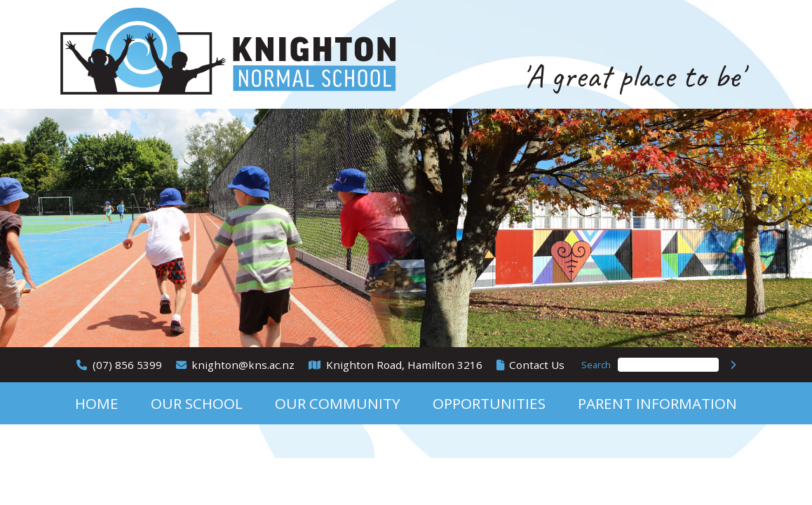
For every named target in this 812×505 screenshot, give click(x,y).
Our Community (338, 403)
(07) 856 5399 (127, 365)
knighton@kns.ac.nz (243, 365)
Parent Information (657, 403)
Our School (197, 403)
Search (596, 365)
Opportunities (489, 403)
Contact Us (537, 365)
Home (97, 403)
